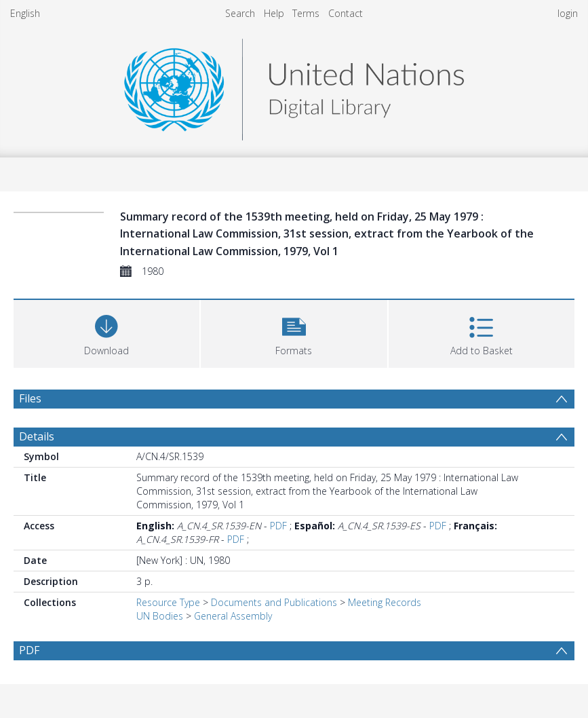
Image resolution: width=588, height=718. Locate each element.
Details (37, 436)
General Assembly (233, 616)
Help (274, 13)
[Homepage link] (294, 86)
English (25, 13)
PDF (278, 526)
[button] (294, 332)
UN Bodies (160, 616)
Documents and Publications (274, 602)
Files (30, 398)
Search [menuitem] (240, 13)
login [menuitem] (568, 13)
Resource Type (168, 602)
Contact (346, 13)
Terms (306, 13)
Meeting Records (385, 602)
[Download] (106, 332)
